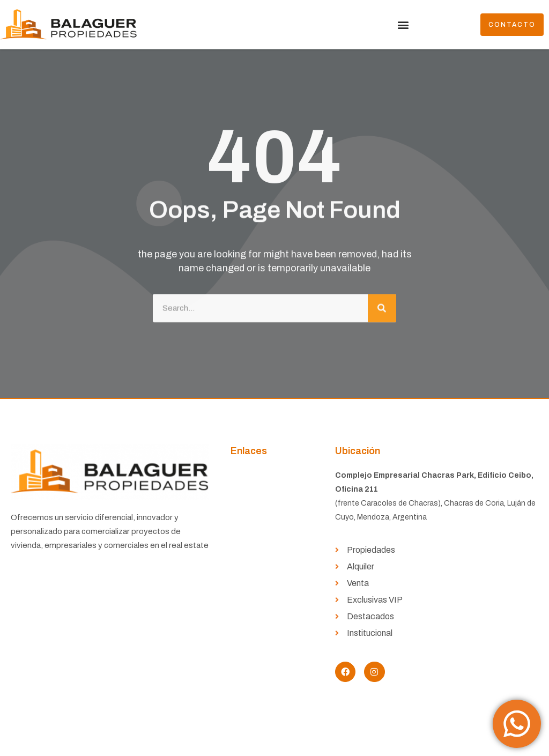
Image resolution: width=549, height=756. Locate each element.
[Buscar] (382, 304)
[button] (403, 25)
